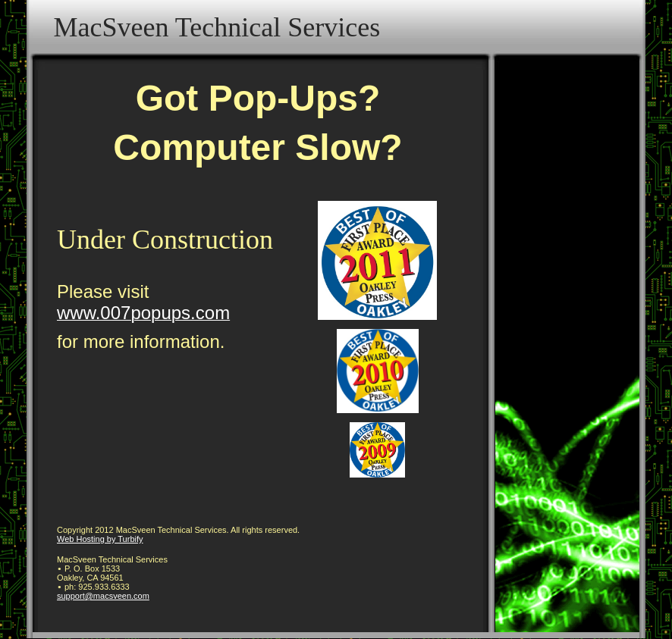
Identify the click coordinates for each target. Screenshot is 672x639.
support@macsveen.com (103, 596)
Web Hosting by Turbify (100, 539)
